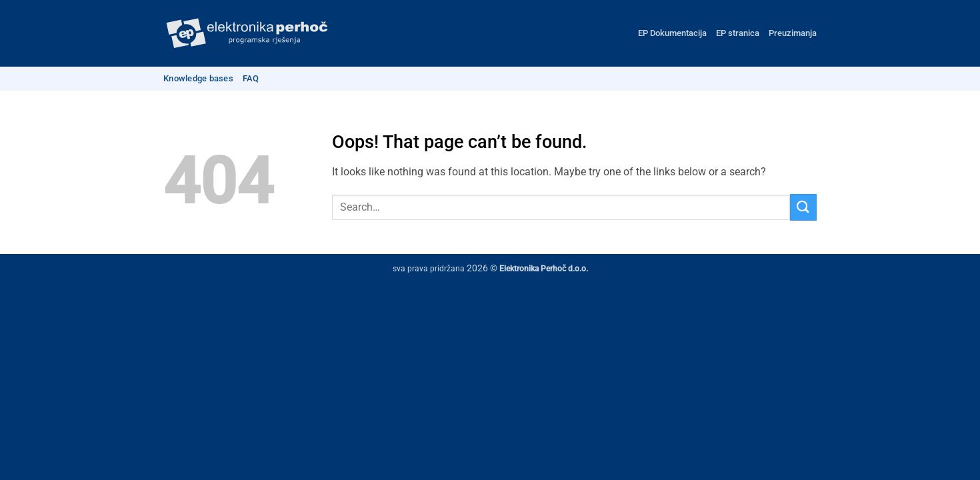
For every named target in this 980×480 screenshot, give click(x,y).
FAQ (251, 78)
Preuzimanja (793, 33)
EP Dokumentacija (672, 33)
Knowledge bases (198, 78)
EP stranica (738, 33)
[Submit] (803, 207)
